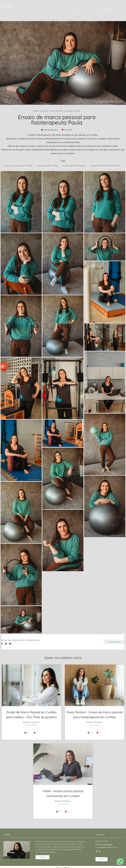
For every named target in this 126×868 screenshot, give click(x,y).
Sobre (77, 8)
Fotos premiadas (105, 8)
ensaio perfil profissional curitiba (106, 166)
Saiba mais (43, 857)
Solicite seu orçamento (114, 642)
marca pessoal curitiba (47, 166)
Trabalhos (88, 8)
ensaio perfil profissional (74, 166)
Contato (120, 8)
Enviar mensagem (105, 844)
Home (67, 8)
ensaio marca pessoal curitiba (18, 166)
